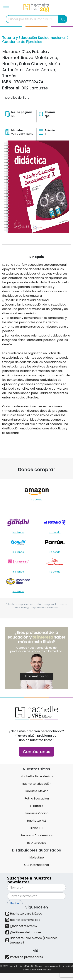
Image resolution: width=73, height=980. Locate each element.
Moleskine (37, 857)
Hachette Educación (37, 784)
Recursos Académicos (37, 835)
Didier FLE (37, 828)
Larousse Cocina (37, 813)
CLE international (36, 865)
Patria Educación (37, 798)
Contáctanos (37, 752)
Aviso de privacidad (62, 966)
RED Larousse (37, 843)
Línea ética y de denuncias (37, 970)
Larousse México (37, 791)
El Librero (37, 806)
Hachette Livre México (37, 776)
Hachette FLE (37, 821)
